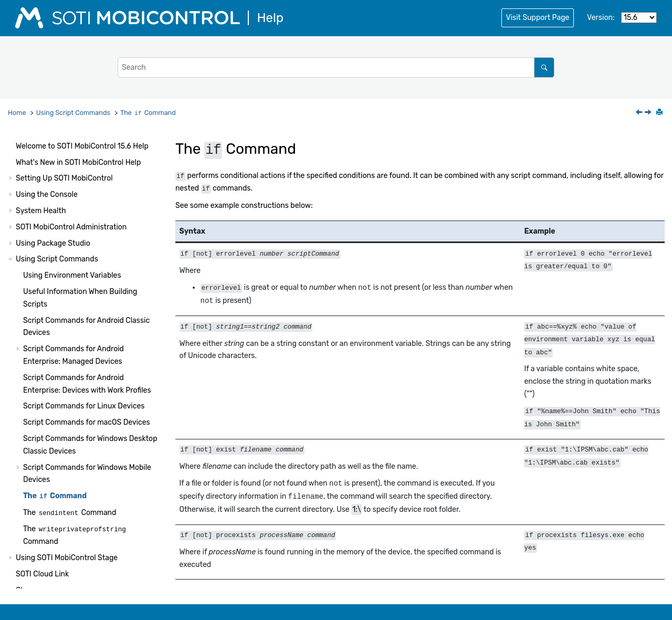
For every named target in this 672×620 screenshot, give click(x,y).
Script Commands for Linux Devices (84, 378)
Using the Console (47, 166)
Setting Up (64, 150)
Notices (29, 578)
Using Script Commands (73, 113)
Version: (601, 18)
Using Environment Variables (72, 247)
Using (67, 529)
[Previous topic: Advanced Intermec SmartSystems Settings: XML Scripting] (640, 113)
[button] (12, 150)
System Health (41, 182)
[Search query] (336, 67)
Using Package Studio (53, 215)
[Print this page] (660, 113)
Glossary (30, 562)
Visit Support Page (538, 18)
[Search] (544, 67)
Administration (71, 199)
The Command (148, 113)
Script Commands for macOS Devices (87, 394)
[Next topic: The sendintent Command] (649, 113)
